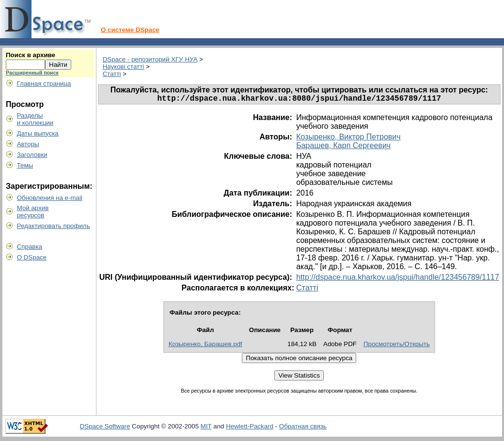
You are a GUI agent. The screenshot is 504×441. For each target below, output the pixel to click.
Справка (30, 247)
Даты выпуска (38, 133)
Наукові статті (124, 67)
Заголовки (32, 155)
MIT (206, 428)
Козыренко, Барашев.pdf (205, 346)
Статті (112, 74)
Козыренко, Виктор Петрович (348, 139)
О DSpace (32, 257)
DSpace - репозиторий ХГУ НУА (150, 59)
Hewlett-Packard (250, 428)
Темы (25, 165)
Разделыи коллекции (35, 119)
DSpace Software (105, 428)
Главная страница (44, 84)
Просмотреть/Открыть (397, 346)
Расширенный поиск (32, 73)
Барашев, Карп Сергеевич (343, 147)
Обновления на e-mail (50, 198)
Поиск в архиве (31, 55)
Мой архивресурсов (33, 212)
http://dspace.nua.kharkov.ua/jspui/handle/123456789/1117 (398, 279)
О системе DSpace (130, 30)
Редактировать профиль (54, 226)
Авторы (28, 144)
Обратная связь (303, 428)
